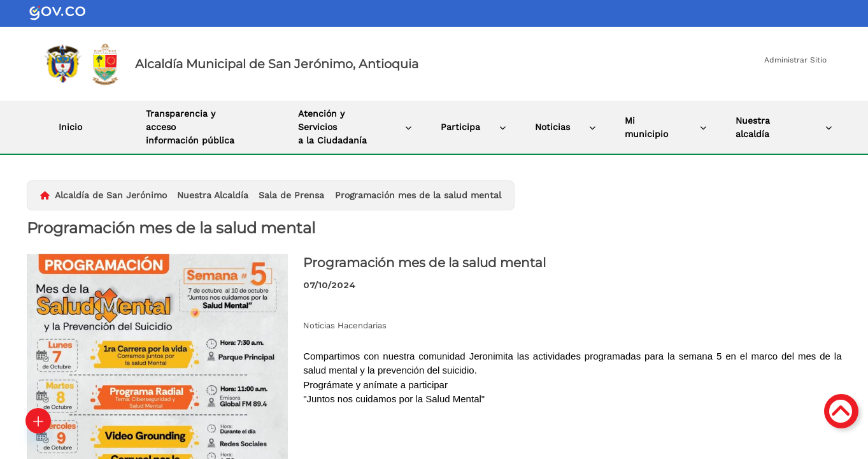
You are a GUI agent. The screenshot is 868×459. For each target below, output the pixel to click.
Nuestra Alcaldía (213, 195)
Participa (460, 127)
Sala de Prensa (291, 195)
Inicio (70, 127)
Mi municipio (646, 127)
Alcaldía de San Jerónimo (111, 195)
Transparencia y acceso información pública (190, 127)
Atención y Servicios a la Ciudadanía (332, 127)
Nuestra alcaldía (753, 127)
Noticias (552, 127)
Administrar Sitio (795, 60)
